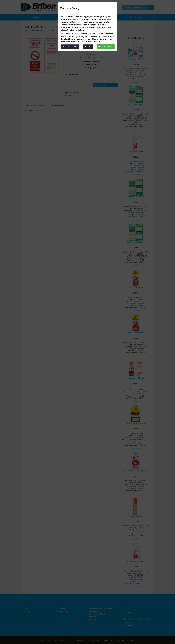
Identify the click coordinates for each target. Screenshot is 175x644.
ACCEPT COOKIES (106, 47)
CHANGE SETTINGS (70, 47)
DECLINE (88, 47)
